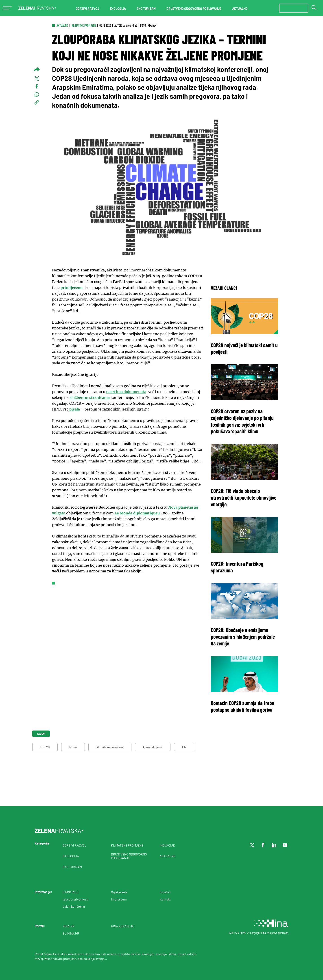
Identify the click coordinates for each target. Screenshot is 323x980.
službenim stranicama (90, 398)
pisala (74, 409)
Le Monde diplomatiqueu (137, 513)
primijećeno (72, 288)
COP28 (45, 747)
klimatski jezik (153, 747)
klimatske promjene (110, 747)
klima (73, 747)
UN (184, 747)
